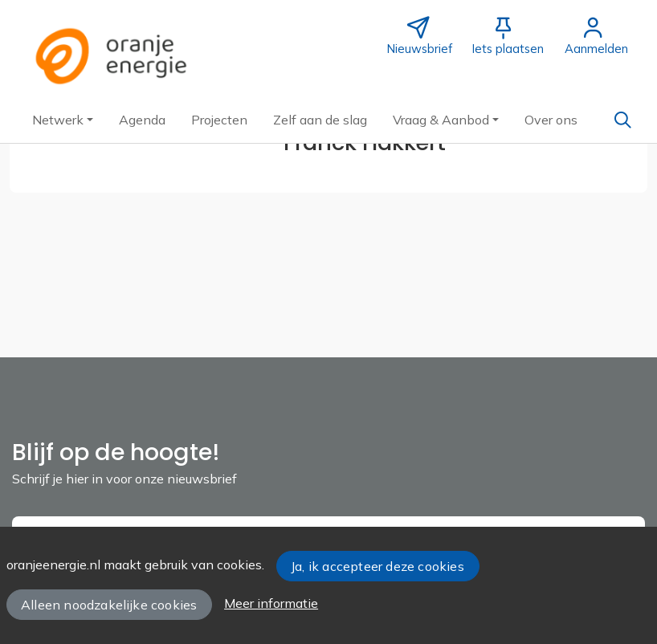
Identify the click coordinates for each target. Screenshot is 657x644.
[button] (63, 120)
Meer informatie (271, 603)
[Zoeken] (622, 120)
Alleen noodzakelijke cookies (109, 605)
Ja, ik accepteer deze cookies (377, 566)
